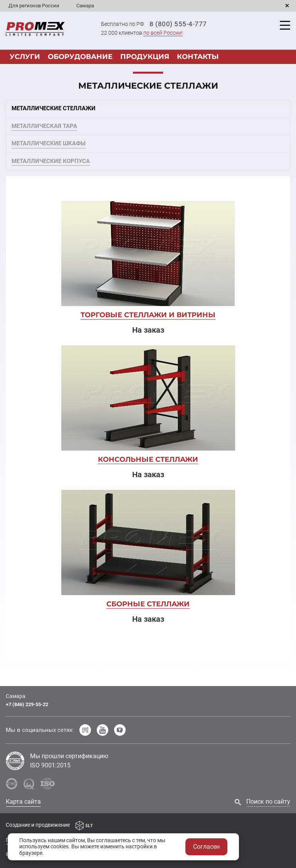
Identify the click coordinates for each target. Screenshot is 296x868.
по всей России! (163, 33)
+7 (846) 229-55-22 (27, 704)
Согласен (206, 847)
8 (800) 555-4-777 (178, 24)
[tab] (148, 109)
